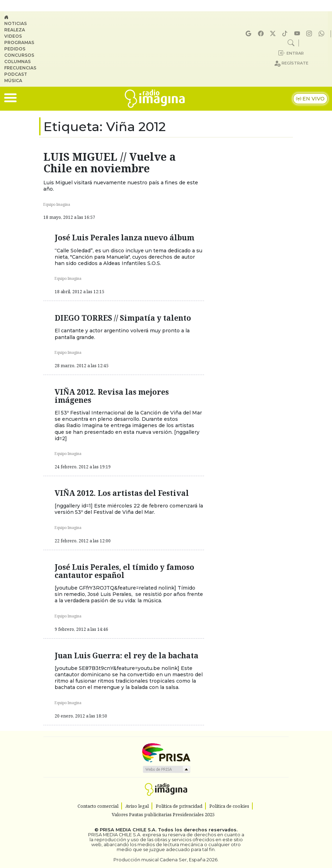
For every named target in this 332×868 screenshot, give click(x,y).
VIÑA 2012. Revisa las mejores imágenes (112, 396)
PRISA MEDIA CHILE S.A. (128, 830)
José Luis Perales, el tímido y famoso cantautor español (124, 571)
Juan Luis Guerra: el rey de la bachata (127, 655)
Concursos (19, 55)
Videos (13, 36)
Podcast (16, 74)
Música (13, 81)
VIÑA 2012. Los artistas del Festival (122, 493)
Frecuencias (20, 68)
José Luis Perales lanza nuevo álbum (124, 238)
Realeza (15, 30)
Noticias (16, 23)
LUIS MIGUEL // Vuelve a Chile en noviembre (110, 162)
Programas (19, 42)
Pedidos (15, 49)
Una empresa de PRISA (166, 752)
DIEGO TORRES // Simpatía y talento (123, 318)
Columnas (17, 61)
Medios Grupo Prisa (166, 769)
